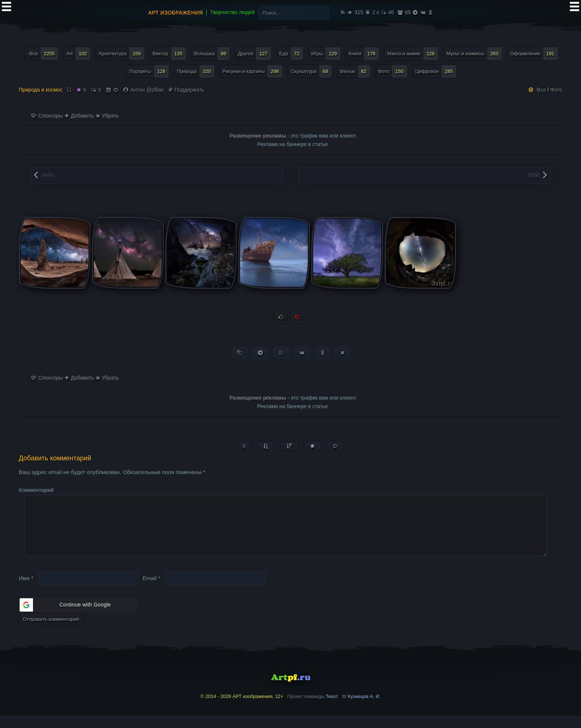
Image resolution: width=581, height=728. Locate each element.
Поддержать (187, 90)
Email (152, 590)
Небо (48, 175)
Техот (332, 709)
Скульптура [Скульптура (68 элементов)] (311, 71)
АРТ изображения (176, 13)
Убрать (107, 116)
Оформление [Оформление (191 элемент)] (534, 54)
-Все (541, 90)
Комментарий (36, 490)
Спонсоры (47, 116)
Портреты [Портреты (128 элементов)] (149, 71)
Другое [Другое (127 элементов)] (255, 54)
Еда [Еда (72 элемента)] (291, 54)
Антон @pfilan (147, 90)
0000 (534, 175)
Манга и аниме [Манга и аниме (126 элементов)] (413, 54)
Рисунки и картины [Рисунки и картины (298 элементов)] (253, 71)
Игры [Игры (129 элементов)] (326, 54)
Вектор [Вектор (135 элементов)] (169, 54)
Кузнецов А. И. (364, 709)
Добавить (79, 116)
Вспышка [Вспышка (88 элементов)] (212, 54)
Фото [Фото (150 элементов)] (393, 71)
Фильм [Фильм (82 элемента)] (355, 71)
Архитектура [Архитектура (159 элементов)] (122, 54)
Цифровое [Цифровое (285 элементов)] (436, 71)
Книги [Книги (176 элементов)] (364, 54)
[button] (78, 617)
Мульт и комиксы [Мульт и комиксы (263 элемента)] (474, 54)
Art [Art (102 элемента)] (78, 54)
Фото (556, 90)
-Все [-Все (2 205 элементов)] (43, 54)
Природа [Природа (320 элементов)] (196, 71)
